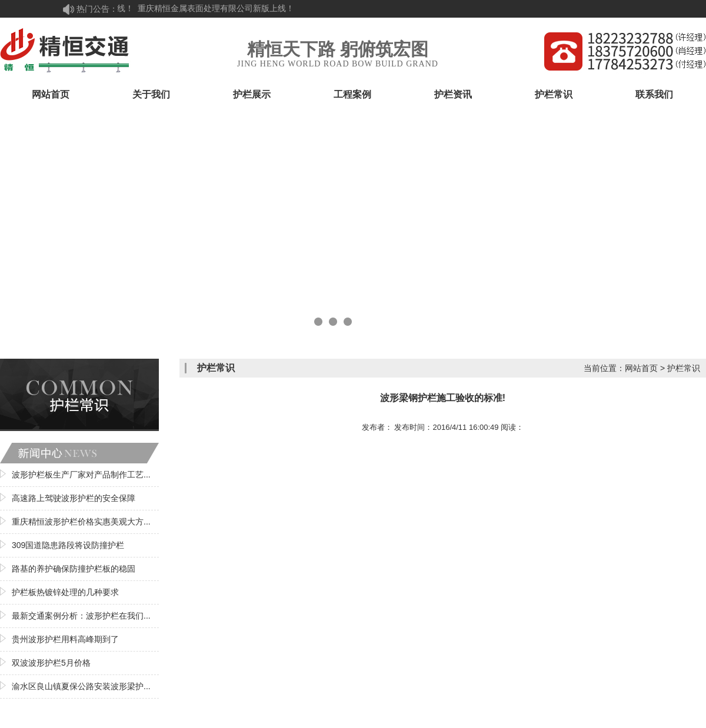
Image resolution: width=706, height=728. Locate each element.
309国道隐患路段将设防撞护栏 (68, 545)
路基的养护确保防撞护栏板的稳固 (74, 569)
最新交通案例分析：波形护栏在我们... (81, 616)
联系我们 (654, 94)
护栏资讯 (453, 94)
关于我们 (151, 94)
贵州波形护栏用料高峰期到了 (65, 639)
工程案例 (352, 94)
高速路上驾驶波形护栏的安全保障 (74, 498)
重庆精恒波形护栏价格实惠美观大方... (81, 522)
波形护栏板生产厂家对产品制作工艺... (81, 475)
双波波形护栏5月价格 (51, 663)
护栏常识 (554, 94)
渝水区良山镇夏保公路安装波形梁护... (81, 686)
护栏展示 (252, 94)
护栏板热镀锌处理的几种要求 (65, 592)
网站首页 (51, 94)
